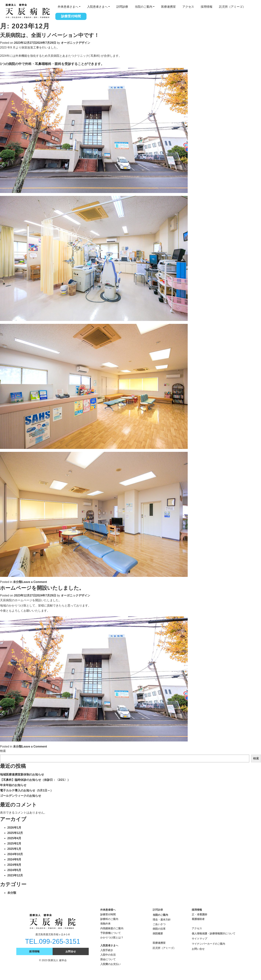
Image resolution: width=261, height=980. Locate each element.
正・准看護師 (199, 914)
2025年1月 (14, 849)
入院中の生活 (108, 955)
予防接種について (111, 933)
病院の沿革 (159, 929)
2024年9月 (14, 859)
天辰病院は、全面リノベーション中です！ (50, 35)
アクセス (188, 7)
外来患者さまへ (68, 7)
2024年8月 (14, 865)
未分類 (17, 582)
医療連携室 (168, 7)
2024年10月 (15, 854)
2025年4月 (14, 838)
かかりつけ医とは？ (112, 938)
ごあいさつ (159, 924)
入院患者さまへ (97, 7)
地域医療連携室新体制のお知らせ (22, 774)
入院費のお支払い (111, 964)
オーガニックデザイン (76, 43)
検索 (3, 751)
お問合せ (71, 951)
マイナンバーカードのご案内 (208, 944)
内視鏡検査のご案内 (112, 928)
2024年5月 (14, 870)
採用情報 (207, 7)
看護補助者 (198, 919)
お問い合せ (198, 949)
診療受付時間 (71, 16)
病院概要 (158, 933)
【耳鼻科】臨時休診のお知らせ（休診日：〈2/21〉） (35, 780)
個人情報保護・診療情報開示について (214, 933)
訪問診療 (122, 7)
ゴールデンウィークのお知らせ (21, 796)
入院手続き (107, 950)
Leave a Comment (34, 582)
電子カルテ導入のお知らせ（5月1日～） (27, 790)
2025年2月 (14, 844)
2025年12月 (15, 833)
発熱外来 (105, 924)
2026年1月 (14, 828)
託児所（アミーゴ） (232, 7)
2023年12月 (15, 875)
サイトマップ (199, 939)
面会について (108, 959)
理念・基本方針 (162, 920)
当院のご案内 (144, 7)
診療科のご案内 (109, 919)
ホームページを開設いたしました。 (42, 588)
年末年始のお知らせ (13, 785)
